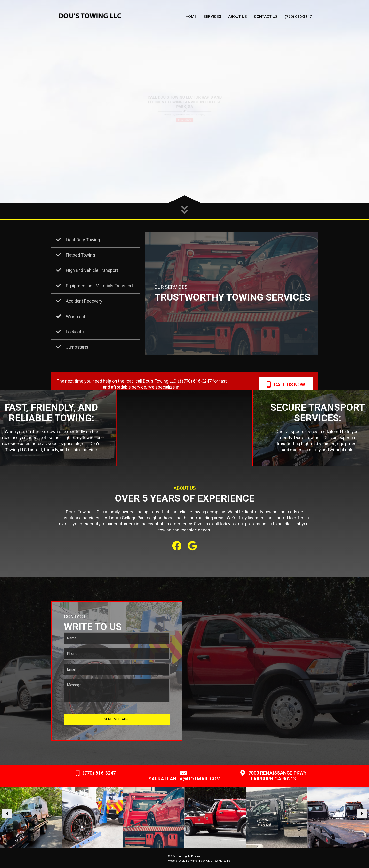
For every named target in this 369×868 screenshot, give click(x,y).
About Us (238, 17)
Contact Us (266, 17)
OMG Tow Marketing (218, 861)
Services (212, 17)
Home (191, 17)
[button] (177, 546)
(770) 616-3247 (298, 17)
